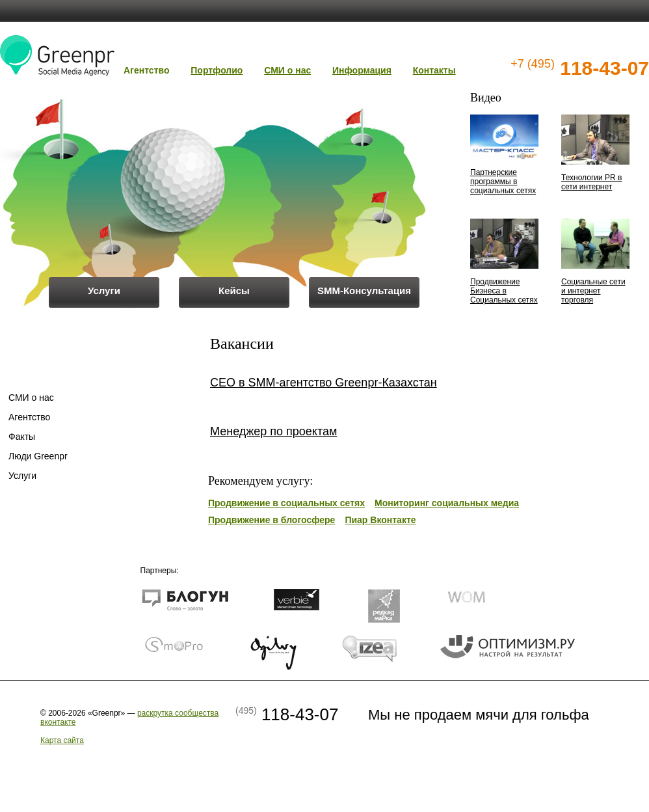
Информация (362, 70)
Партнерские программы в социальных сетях (503, 182)
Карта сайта (62, 740)
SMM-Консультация (364, 291)
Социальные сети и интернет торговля (593, 291)
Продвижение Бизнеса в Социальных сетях (504, 291)
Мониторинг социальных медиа (447, 503)
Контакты (434, 70)
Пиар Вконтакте (380, 520)
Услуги (104, 291)
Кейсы (234, 291)
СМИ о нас (287, 70)
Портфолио (217, 70)
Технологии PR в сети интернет (591, 182)
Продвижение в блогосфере (272, 520)
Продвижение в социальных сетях (286, 503)
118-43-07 (580, 68)
